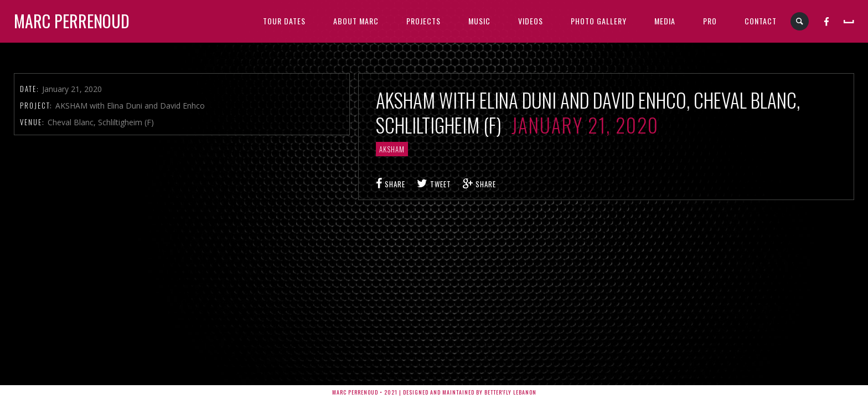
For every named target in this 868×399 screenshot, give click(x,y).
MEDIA (665, 21)
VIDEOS (531, 21)
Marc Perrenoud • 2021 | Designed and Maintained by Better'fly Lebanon (434, 392)
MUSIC (479, 21)
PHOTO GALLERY (599, 21)
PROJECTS (423, 21)
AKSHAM (392, 149)
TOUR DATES (284, 21)
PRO (710, 21)
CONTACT (761, 21)
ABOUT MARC (356, 21)
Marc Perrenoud (72, 21)
